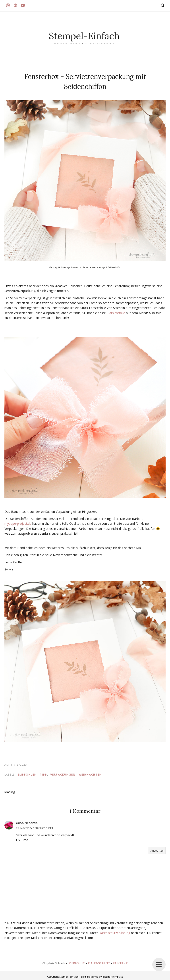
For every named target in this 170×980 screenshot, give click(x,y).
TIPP (43, 775)
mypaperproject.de (18, 523)
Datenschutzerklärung (114, 933)
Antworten (157, 851)
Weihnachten (90, 775)
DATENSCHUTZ (100, 963)
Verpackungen (63, 775)
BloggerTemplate (113, 977)
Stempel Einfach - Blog (73, 977)
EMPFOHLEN (27, 775)
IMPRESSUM (77, 963)
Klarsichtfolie (116, 313)
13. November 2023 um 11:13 (34, 828)
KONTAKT (120, 963)
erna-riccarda (27, 823)
